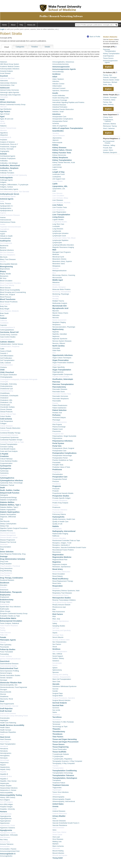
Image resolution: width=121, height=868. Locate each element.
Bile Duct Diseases (7, 252)
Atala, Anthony (108, 104)
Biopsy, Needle (5, 274)
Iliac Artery (4, 840)
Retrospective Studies (62, 598)
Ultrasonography (58, 797)
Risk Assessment (59, 612)
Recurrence (57, 552)
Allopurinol (4, 135)
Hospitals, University (7, 809)
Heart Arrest (5, 737)
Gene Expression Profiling (9, 671)
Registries (57, 562)
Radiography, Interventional (64, 531)
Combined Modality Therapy (10, 433)
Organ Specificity (59, 367)
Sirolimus (56, 649)
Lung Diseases (58, 229)
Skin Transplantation (60, 651)
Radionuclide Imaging (60, 534)
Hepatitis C (4, 779)
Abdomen (4, 62)
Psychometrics (58, 512)
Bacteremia (4, 246)
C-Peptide (4, 454)
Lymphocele (57, 231)
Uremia (55, 806)
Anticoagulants (6, 178)
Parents (55, 403)
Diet (2, 519)
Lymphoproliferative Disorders (63, 245)
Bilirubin (3, 262)
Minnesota (56, 285)
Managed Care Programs (62, 252)
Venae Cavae (57, 835)
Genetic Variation (6, 678)
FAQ (21, 25)
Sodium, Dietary (58, 658)
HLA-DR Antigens (6, 802)
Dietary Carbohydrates (8, 524)
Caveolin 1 (4, 353)
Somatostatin (57, 663)
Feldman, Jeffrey (109, 145)
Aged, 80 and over (7, 119)
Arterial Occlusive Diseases (10, 215)
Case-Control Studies (8, 337)
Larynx (55, 169)
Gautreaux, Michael (110, 82)
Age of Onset (5, 114)
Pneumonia (57, 431)
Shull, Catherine (109, 128)
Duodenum (5, 583)
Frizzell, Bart (108, 148)
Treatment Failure (59, 783)
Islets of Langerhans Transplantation (68, 128)
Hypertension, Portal (7, 825)
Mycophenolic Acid (60, 308)
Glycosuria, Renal (7, 699)
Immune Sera (5, 842)
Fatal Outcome (5, 633)
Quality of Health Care (60, 522)
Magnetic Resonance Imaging (63, 247)
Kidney (55, 145)
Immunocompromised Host (10, 851)
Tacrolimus (57, 717)
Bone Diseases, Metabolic (9, 311)
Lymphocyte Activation (60, 233)
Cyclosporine (6, 466)
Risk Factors (58, 614)
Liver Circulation (58, 196)
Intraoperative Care (59, 117)
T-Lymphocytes (58, 756)
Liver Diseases (58, 200)
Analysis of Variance (7, 142)
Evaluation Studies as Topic (10, 616)
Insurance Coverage (60, 100)
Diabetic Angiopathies (8, 510)
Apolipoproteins (6, 208)
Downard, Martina (109, 124)
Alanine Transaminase (8, 128)
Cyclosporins (6, 468)
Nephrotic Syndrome (60, 339)
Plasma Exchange (59, 427)
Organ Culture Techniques (62, 358)
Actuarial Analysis (6, 71)
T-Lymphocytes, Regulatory (62, 759)
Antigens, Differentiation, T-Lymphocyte (14, 185)
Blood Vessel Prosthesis (9, 302)
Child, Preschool (7, 372)
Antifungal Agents (6, 180)
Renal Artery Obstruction (61, 572)
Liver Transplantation (61, 215)
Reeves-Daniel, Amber (111, 80)
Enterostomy (5, 604)
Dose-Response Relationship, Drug (13, 554)
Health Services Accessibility (12, 725)
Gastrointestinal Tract (9, 668)
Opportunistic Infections (63, 355)
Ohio (54, 353)
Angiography (5, 151)
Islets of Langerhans (60, 126)
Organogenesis (58, 372)
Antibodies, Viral (6, 171)
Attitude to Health (6, 236)
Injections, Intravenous (61, 91)
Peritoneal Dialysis (59, 417)
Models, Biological (59, 287)
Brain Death (4, 313)
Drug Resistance (6, 573)
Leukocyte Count (59, 174)
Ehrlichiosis (4, 590)
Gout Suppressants (7, 704)
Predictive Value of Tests (61, 467)
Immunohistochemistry (61, 64)
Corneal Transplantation (9, 444)
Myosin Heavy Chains (60, 313)
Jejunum (56, 140)
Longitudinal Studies (60, 222)
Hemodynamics (6, 753)
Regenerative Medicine (62, 557)
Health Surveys (6, 730)
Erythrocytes (5, 609)
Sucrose (55, 689)
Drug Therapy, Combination (12, 578)
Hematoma (4, 749)
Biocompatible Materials (9, 264)
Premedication (58, 474)
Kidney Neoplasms (60, 158)
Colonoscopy (5, 430)
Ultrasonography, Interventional (64, 801)
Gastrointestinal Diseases (9, 664)
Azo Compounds (6, 243)
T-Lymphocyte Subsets (61, 754)
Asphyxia (3, 231)
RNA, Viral (56, 619)
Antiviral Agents (7, 199)
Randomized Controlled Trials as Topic (66, 540)
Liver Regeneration (59, 212)
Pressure (56, 481)
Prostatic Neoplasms (60, 500)
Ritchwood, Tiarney (110, 126)
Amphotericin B (6, 137)
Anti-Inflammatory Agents (9, 189)
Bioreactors (4, 276)
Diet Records (5, 521)
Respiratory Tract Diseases (62, 593)
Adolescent (5, 88)
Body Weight (5, 309)
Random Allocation (59, 538)
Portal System (58, 443)
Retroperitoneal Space (60, 595)
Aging (2, 121)
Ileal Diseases (5, 837)
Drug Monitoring (6, 571)
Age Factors (5, 112)
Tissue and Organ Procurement (65, 742)
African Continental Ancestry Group (13, 104)
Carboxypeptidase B (7, 327)
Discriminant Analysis (8, 533)
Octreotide (56, 348)
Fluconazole (4, 647)
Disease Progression (8, 540)
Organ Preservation (61, 360)
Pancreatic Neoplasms (61, 399)
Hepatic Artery (5, 769)
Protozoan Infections (60, 510)
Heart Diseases (6, 739)
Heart (2, 734)
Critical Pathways (6, 459)
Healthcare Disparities (8, 732)
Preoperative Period (60, 479)
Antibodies (4, 161)
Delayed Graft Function (10, 493)
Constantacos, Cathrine (108, 120)
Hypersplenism (5, 821)
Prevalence (57, 484)
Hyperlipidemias (6, 818)
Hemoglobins (5, 756)
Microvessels (57, 278)
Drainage (4, 556)
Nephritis (56, 332)
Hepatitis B (4, 774)
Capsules (3, 325)
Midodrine (56, 282)
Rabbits (56, 526)
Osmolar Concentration (61, 377)
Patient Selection (60, 410)
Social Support (58, 656)
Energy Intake (5, 602)
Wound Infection (58, 853)
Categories (20, 47)
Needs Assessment (59, 320)
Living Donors (58, 217)
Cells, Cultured (5, 363)
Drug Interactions (6, 568)
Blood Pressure (6, 297)
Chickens (3, 367)
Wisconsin (56, 848)
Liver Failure (58, 205)
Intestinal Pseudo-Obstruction (63, 109)
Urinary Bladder (59, 816)
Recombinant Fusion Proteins (63, 550)
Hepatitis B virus (6, 776)
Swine (55, 712)
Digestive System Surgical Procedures (14, 528)
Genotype (4, 680)
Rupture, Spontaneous (61, 621)
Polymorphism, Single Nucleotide (64, 436)
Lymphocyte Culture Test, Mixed (64, 238)
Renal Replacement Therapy (63, 581)
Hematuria (4, 751)
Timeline (34, 47)
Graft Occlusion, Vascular (9, 706)
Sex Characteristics (59, 642)
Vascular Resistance (60, 825)
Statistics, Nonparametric (61, 677)
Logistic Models (58, 219)
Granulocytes (5, 718)
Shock (55, 647)
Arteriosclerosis (6, 220)
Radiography (57, 529)
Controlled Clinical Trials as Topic (12, 442)
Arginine (3, 213)
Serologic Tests (58, 635)
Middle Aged (58, 280)
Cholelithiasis (5, 393)
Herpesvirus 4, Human (8, 790)
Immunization (5, 847)
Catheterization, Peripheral (10, 346)
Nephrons (56, 336)
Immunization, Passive (8, 849)
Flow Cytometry (6, 645)
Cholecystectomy (6, 386)
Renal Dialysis (58, 576)
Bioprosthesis (5, 269)
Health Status (5, 728)
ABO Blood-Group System (10, 64)
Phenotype (56, 420)
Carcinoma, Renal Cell (9, 332)
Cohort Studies (5, 416)
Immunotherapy (58, 72)
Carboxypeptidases (7, 330)
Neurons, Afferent (59, 343)
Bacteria (3, 248)
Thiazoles (56, 729)
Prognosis (57, 486)
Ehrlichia (3, 587)
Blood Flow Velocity (7, 285)
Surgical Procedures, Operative (64, 698)
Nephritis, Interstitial (60, 334)
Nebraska (56, 315)
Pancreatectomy (59, 387)
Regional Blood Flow (60, 560)
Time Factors (58, 737)
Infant (55, 77)
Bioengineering (6, 267)
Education (4, 585)
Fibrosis (3, 642)
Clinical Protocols (6, 412)
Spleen (55, 668)
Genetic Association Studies (10, 675)
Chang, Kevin (108, 117)
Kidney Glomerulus (59, 155)
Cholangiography (6, 377)
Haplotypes (4, 720)
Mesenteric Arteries (59, 259)
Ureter (55, 809)
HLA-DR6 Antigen (7, 804)
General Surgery (6, 673)
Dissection (4, 544)
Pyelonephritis (58, 517)
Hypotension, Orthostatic (9, 835)
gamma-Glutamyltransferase (10, 659)
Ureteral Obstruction (60, 813)
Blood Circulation (6, 281)
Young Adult (58, 858)
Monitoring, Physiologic (61, 294)
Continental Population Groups (11, 440)
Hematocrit (4, 746)
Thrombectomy (59, 732)
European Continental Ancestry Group (14, 613)
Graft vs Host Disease (8, 713)
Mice (54, 273)
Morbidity (56, 296)
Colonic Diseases (6, 426)
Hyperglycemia (5, 816)
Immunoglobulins (6, 856)
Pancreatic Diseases (60, 389)
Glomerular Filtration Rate (11, 683)
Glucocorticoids (6, 692)
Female (3, 637)
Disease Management (8, 535)
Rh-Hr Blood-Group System (62, 602)
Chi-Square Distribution (8, 375)
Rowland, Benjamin (110, 152)
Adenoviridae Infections (9, 83)
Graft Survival (6, 711)
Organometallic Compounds (62, 374)
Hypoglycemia (6, 830)
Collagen (3, 423)
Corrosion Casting (7, 447)
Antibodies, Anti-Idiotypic (9, 163)
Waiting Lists (57, 842)
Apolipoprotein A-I (7, 206)
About (13, 25)
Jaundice (56, 133)
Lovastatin (56, 226)
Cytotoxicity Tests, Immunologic (11, 483)
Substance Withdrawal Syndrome (64, 686)
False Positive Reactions (9, 626)
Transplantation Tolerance (63, 775)
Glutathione (4, 696)
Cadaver (4, 318)
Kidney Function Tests (62, 153)
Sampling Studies (59, 626)
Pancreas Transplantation (63, 384)
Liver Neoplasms (59, 210)
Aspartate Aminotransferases (11, 227)
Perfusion (57, 415)
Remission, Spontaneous (61, 567)
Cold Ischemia (6, 419)
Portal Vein (57, 446)
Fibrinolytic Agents (8, 640)
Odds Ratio (57, 350)
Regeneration (58, 555)
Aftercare (3, 107)
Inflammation (57, 86)
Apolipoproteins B (6, 211)
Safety (55, 623)
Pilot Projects (57, 424)
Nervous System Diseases (62, 341)
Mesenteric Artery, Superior (62, 261)
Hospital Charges (6, 807)
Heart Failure (5, 742)
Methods (56, 268)
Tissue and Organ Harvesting (65, 739)
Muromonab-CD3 (60, 306)
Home (4, 25)
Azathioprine (5, 241)
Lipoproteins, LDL (59, 189)
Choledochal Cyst (6, 389)
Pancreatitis (57, 401)
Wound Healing (58, 851)
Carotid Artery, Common (9, 335)
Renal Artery (58, 569)
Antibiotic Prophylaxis (8, 158)
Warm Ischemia (58, 846)
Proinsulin (56, 489)
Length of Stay (59, 172)
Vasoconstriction (58, 828)
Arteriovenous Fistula (8, 222)
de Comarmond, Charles (109, 142)
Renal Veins (57, 583)
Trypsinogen (57, 790)
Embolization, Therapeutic (11, 592)
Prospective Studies (61, 496)
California (4, 321)
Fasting (3, 630)
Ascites (3, 224)
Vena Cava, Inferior (59, 832)
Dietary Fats (4, 526)
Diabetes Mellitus (7, 502)
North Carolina (59, 346)
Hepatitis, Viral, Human (8, 781)
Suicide (55, 691)
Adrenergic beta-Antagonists (10, 95)
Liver (54, 191)
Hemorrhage (5, 760)
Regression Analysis (60, 564)
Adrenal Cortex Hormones (9, 90)
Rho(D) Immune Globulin (61, 605)
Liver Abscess (57, 193)
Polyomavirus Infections (63, 441)
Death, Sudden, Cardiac (10, 490)
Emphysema (5, 595)
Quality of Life (57, 524)
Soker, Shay (107, 85)
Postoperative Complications (64, 453)
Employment (5, 597)
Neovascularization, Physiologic (64, 327)
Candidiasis (4, 323)
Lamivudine (57, 165)
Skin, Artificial (57, 654)
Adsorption (4, 97)
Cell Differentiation (7, 356)
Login (2, 29)
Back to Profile (94, 37)
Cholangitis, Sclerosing (8, 384)
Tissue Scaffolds (59, 752)
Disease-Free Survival (8, 542)
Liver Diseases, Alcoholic (61, 203)
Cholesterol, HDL (6, 400)
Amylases (4, 140)
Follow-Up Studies (8, 649)
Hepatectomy (5, 767)
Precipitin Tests (58, 465)
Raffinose (56, 536)
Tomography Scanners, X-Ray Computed (67, 761)
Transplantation (58, 768)
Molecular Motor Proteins (61, 289)
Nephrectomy (58, 329)
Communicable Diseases (9, 435)
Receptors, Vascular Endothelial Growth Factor (69, 547)
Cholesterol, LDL (6, 402)
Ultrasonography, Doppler (62, 799)
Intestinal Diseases (59, 105)
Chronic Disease (6, 409)
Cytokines (4, 475)
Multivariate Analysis (60, 303)
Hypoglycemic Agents (8, 833)
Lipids (55, 184)
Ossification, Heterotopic (63, 379)
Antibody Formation (7, 173)
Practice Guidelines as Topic (63, 460)
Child (2, 370)
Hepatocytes (5, 783)
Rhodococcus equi (59, 607)
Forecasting (4, 654)
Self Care (56, 628)
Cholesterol (4, 398)
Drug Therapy (5, 575)
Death (3, 488)
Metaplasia (56, 266)
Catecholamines (6, 339)
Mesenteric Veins (59, 264)
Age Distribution (6, 109)
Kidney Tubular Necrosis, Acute (64, 162)
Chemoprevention (7, 365)
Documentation (6, 547)
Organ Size (57, 365)
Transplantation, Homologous (65, 778)
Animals (3, 154)
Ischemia (56, 123)
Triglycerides (57, 788)
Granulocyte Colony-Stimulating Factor (14, 716)
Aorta (2, 201)
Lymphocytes (57, 243)
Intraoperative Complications (63, 119)
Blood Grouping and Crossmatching (13, 292)
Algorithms (4, 133)
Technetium (57, 720)
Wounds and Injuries (60, 855)
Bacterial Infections (7, 250)
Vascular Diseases (59, 821)
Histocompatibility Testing (11, 795)
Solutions (56, 661)
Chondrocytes (5, 405)
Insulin (55, 93)
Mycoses (56, 311)
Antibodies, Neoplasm (9, 168)
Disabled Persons (6, 531)
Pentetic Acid (57, 413)
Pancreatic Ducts (59, 392)
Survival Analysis (60, 703)
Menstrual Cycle (58, 257)
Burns (2, 316)
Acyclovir (4, 76)
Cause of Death (6, 351)
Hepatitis (3, 772)
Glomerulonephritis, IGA (9, 685)
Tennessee (56, 724)
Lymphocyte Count (59, 236)
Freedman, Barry (109, 100)
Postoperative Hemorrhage (62, 455)
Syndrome (56, 715)
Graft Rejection (6, 709)
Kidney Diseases (59, 148)
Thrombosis (57, 734)
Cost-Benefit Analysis (8, 449)
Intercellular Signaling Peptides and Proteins (68, 102)
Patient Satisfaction (59, 408)
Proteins (55, 505)
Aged (2, 117)
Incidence (57, 74)
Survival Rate (58, 705)
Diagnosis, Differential (8, 517)
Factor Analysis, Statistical (10, 623)
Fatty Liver (4, 635)
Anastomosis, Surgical (8, 147)
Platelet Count (58, 429)
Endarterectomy (7, 600)
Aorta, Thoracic (6, 204)
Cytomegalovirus (7, 478)
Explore (108, 67)
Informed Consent (59, 88)
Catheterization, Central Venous (12, 344)
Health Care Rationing (8, 723)
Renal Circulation (59, 574)
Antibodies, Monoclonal (10, 165)
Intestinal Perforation (60, 107)
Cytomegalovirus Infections (12, 480)
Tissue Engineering (60, 747)
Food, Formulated (7, 652)
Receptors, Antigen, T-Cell (62, 543)
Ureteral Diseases (59, 811)
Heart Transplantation (8, 744)
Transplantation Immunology (63, 773)
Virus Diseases (58, 839)
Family (2, 628)
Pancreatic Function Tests (62, 394)
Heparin (3, 765)
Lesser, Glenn (108, 150)
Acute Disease (5, 73)
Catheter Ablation (7, 342)
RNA (54, 616)
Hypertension (5, 823)
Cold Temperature (7, 421)
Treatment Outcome (61, 785)
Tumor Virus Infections (60, 792)
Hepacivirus (4, 763)
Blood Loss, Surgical (8, 295)
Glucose (3, 694)
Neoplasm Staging (59, 322)
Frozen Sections (6, 656)
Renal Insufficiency (60, 579)
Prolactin (56, 491)
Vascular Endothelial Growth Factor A (66, 823)
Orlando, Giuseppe (110, 77)
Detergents (4, 495)
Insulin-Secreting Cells (60, 98)
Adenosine (4, 81)
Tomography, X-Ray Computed (64, 763)
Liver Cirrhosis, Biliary (60, 198)
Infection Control (58, 84)
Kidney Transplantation (62, 160)
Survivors (56, 708)
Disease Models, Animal (9, 537)
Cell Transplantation (7, 360)
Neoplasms (57, 325)
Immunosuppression (61, 67)
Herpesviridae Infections (9, 788)
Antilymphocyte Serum (10, 194)
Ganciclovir (5, 661)
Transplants (57, 780)
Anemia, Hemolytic (7, 149)
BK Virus (3, 278)
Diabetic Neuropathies (8, 514)
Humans (4, 812)
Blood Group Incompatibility (10, 290)
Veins (54, 830)
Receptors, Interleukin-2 (61, 545)
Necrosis (56, 318)
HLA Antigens (5, 800)
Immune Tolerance (7, 844)
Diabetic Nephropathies (10, 512)
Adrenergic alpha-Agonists (10, 92)
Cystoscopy (4, 471)
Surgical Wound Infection (61, 700)
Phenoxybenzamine (60, 422)
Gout (2, 701)
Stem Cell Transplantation (62, 679)
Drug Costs (4, 561)
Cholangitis (4, 382)
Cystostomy (4, 473)
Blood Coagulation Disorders (10, 283)
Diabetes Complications (9, 500)
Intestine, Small (58, 112)
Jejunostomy (57, 138)
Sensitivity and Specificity (62, 630)
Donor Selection (7, 552)
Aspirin (3, 234)
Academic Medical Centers (10, 66)
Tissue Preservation (60, 749)
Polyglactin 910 (58, 434)
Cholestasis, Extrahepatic (9, 396)
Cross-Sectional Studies (9, 461)
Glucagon (4, 690)
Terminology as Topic (60, 727)
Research (56, 588)
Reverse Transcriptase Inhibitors (64, 600)
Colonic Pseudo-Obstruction (10, 428)
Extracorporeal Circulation (11, 621)
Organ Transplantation (62, 370)
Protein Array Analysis (60, 503)
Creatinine (4, 456)
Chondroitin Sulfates (7, 407)
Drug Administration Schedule (13, 559)
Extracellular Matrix (8, 618)
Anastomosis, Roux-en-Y (9, 144)
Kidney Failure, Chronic (62, 150)
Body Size (4, 306)
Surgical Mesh (58, 696)
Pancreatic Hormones (60, 396)
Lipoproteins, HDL (60, 186)
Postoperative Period (60, 458)
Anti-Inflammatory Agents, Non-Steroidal (15, 192)
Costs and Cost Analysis (9, 451)
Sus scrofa (56, 710)
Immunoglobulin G (8, 854)
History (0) (31, 25)
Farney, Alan (108, 75)
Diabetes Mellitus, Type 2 (9, 507)
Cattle (2, 349)
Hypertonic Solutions (8, 828)
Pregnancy (56, 472)
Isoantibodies (58, 131)
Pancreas (56, 382)
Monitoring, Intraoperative (62, 292)
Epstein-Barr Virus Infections (10, 607)
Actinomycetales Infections (10, 69)
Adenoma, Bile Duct (7, 78)
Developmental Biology (8, 497)
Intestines (57, 114)
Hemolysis (4, 758)
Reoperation (58, 586)
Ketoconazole (57, 142)
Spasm (55, 665)
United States (58, 804)
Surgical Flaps (58, 693)
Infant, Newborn (58, 79)
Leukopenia (57, 177)
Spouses (56, 672)
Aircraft (3, 123)
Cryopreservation (6, 463)
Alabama (3, 126)
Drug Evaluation (6, 564)
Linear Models (58, 181)
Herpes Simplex (6, 786)
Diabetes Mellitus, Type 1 (10, 505)
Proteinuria (56, 507)
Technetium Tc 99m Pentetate (63, 722)
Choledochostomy (7, 391)
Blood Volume (5, 304)
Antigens (3, 182)
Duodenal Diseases (7, 580)
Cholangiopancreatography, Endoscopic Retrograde (19, 379)
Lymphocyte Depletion (60, 240)
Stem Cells (56, 682)
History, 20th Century (8, 797)
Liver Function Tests (60, 207)
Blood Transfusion (8, 299)
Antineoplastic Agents (8, 196)
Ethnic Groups (5, 611)
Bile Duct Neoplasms (8, 255)
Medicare (56, 254)
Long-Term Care (58, 224)
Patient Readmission (60, 405)
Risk (54, 609)
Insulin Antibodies (59, 96)
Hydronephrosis (6, 814)
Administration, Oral (7, 85)
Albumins (3, 130)
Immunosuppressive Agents (64, 69)
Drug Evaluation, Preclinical (10, 566)
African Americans (8, 102)
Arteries (3, 217)
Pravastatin (57, 462)
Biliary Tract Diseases (8, 259)
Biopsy (3, 271)
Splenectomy (57, 670)
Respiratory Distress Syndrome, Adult (66, 591)
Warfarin (56, 844)
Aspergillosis (5, 229)
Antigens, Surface (7, 187)
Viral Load (56, 837)
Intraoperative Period (60, 121)
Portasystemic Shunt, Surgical (63, 448)
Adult (2, 100)
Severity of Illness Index (61, 640)
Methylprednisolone (60, 271)
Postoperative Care (59, 451)
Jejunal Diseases (59, 136)
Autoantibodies (5, 238)
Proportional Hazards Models (63, 493)
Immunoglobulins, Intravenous (63, 62)
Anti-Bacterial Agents (8, 156)
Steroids (56, 684)
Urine (54, 818)
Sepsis (55, 633)
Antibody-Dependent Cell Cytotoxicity (14, 175)
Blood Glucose (5, 288)
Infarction (56, 81)
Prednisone (57, 470)
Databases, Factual (7, 485)
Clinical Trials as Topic (8, 414)
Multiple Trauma (58, 301)
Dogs (2, 549)
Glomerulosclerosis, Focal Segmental (14, 687)
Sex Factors (57, 644)
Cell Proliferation (6, 358)
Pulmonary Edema (59, 514)
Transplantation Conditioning (65, 771)
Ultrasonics (56, 794)
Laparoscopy (57, 167)
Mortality (56, 299)
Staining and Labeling (60, 675)
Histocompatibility (6, 793)
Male (54, 250)
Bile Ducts (4, 257)
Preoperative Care (60, 477)
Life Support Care (59, 179)
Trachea (55, 766)
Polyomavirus (57, 438)
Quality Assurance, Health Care (64, 519)
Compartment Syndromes (9, 437)
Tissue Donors (59, 744)
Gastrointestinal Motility (8, 666)
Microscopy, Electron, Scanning (64, 275)
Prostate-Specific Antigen (61, 498)
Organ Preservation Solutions (63, 363)
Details (47, 47)
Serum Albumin (58, 637)
